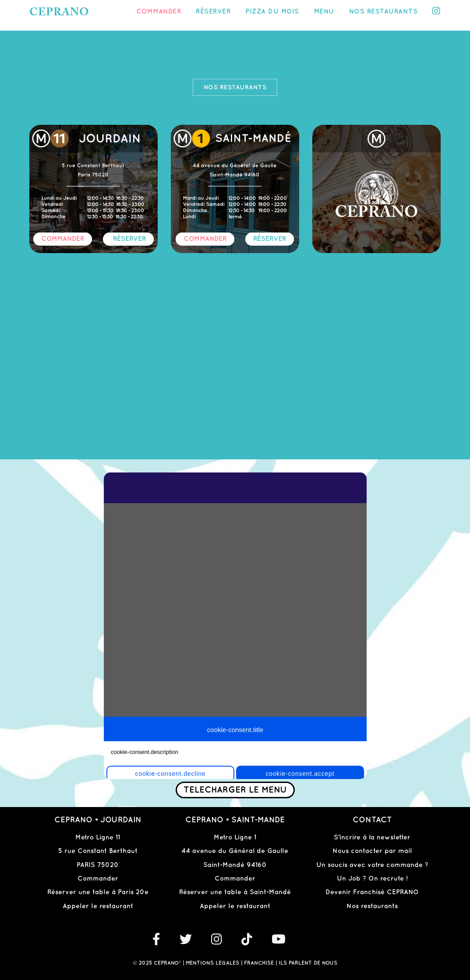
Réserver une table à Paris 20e (98, 892)
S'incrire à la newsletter (372, 838)
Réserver (213, 12)
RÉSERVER (129, 239)
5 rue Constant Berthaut (98, 851)
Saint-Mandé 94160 (235, 865)
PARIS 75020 (98, 865)
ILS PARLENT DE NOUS (308, 963)
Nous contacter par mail (372, 851)
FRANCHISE (259, 963)
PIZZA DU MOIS (272, 12)
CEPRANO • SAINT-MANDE (235, 820)
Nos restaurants (383, 12)
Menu (324, 12)
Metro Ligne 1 (235, 838)
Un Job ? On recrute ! (372, 879)
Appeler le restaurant (98, 906)
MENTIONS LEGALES (212, 963)
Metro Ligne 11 (98, 838)
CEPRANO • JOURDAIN (98, 820)
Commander (159, 12)
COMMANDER (63, 239)
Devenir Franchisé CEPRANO (372, 892)
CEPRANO (59, 13)
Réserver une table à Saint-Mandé (235, 892)
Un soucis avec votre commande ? (372, 865)
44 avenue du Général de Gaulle (235, 851)
